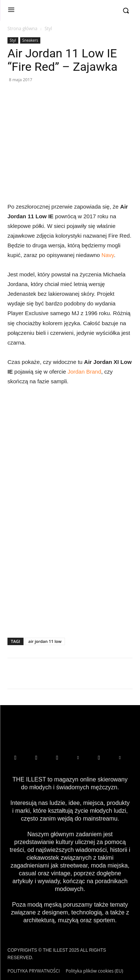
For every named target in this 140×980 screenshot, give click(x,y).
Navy (108, 255)
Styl (48, 28)
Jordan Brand (84, 372)
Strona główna (22, 28)
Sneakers (30, 40)
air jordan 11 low (45, 641)
